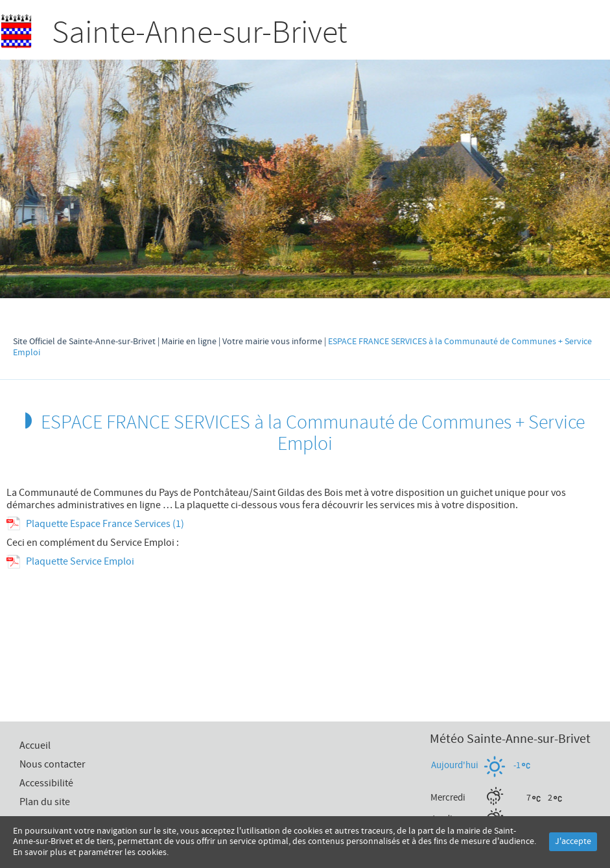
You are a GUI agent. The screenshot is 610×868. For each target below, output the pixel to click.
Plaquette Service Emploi (80, 561)
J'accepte (573, 841)
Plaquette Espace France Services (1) (105, 524)
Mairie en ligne (189, 342)
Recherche (524, 35)
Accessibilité (46, 783)
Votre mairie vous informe (272, 342)
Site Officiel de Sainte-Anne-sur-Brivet (84, 342)
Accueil (553, 35)
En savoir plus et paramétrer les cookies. (91, 852)
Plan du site (45, 802)
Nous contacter (53, 764)
